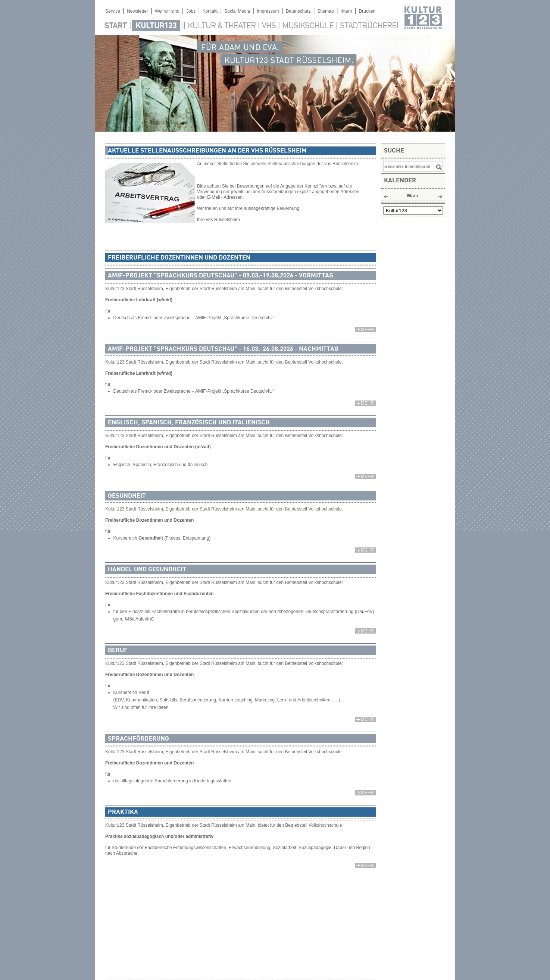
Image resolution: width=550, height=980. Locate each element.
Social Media (237, 11)
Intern (346, 11)
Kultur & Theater (222, 26)
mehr (367, 330)
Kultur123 (156, 26)
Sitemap (326, 11)
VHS (269, 26)
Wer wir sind (167, 11)
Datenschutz (298, 11)
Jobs (191, 11)
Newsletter (137, 11)
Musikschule (308, 26)
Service (113, 11)
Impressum (268, 11)
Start (116, 26)
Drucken (367, 11)
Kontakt (210, 11)
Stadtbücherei (369, 26)
